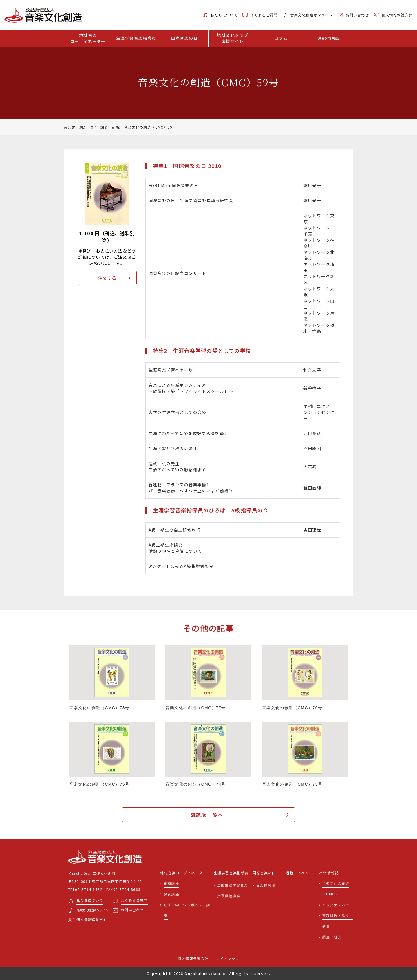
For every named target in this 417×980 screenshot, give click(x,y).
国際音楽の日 (184, 38)
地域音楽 (88, 38)
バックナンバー (336, 905)
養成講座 (171, 884)
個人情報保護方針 (193, 958)
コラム (281, 38)
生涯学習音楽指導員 (136, 38)
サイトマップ (228, 958)
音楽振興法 (266, 885)
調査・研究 (110, 127)
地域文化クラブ (233, 38)
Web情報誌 (329, 38)
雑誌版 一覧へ (207, 815)
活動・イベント (299, 873)
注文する (107, 278)
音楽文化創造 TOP (80, 127)
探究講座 (171, 894)
